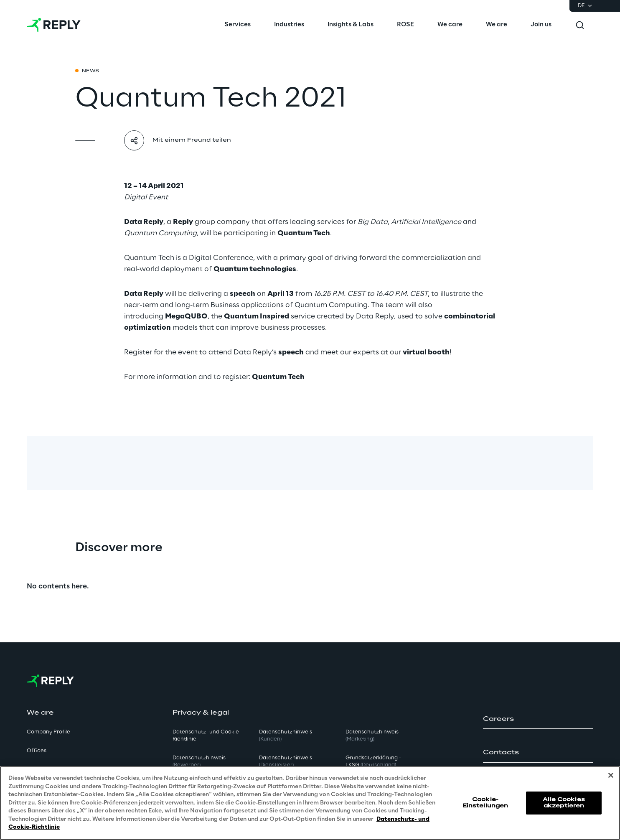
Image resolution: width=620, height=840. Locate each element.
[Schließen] (611, 775)
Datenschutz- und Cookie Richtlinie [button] (206, 736)
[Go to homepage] (54, 25)
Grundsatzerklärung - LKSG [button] (373, 761)
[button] (538, 719)
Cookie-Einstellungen (485, 803)
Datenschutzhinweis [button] (199, 761)
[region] (310, 803)
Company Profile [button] (48, 732)
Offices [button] (37, 751)
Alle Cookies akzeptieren (564, 803)
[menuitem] (238, 25)
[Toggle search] (580, 25)
